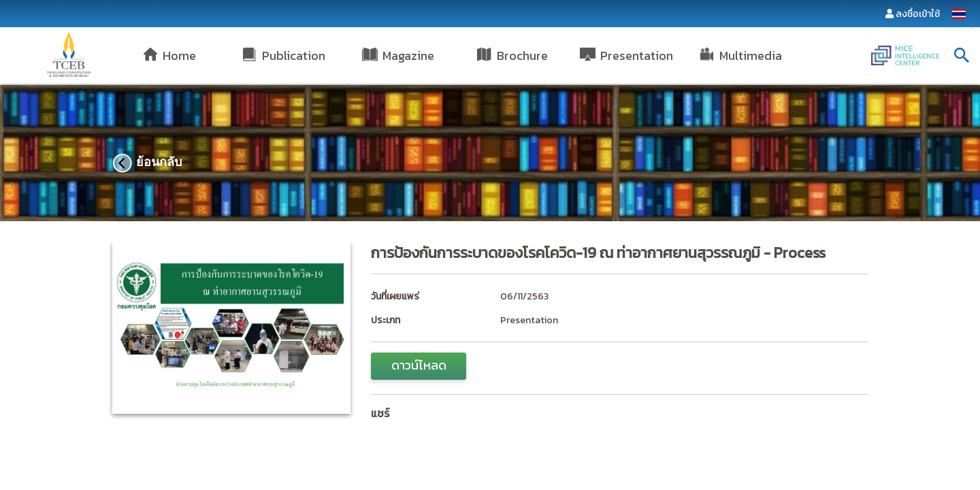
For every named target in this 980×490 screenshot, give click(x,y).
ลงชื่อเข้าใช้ (918, 14)
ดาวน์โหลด (419, 365)
